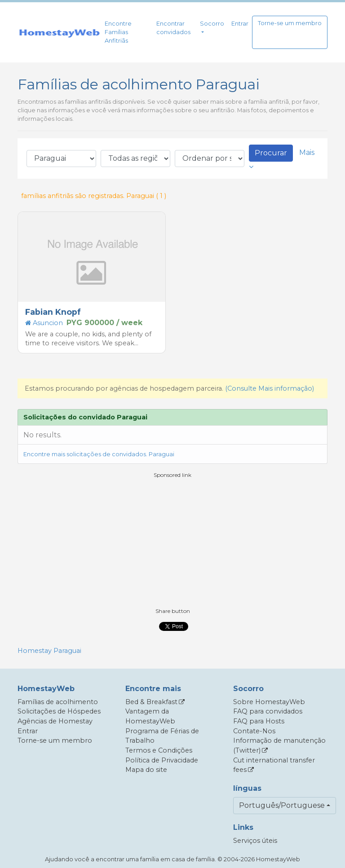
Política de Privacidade (162, 760)
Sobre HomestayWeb (269, 702)
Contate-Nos (254, 731)
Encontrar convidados (173, 28)
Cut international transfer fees (274, 765)
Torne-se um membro (290, 23)
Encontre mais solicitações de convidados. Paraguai (99, 454)
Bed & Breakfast (151, 702)
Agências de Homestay (55, 721)
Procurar (271, 153)
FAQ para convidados (268, 711)
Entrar (240, 24)
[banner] (59, 32)
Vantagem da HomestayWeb (150, 716)
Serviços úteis (255, 841)
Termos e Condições (159, 750)
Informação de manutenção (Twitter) (279, 745)
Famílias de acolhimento (58, 702)
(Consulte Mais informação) (270, 388)
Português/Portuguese (282, 805)
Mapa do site (146, 770)
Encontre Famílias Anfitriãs (118, 32)
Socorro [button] (212, 24)
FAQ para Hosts (259, 721)
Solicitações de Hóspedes (59, 711)
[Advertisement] (172, 542)
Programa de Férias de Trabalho (162, 736)
